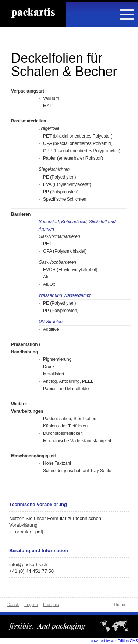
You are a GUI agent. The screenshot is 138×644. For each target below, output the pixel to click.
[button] (127, 13)
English (31, 605)
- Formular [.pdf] (26, 532)
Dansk (13, 605)
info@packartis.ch (28, 565)
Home (119, 605)
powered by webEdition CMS (114, 641)
